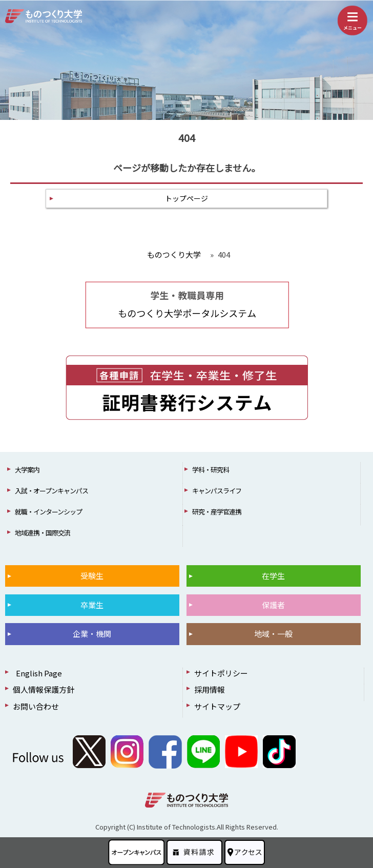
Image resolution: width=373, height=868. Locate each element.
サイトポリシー (221, 673)
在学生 (273, 576)
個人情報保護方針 (44, 689)
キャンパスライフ (217, 491)
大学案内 (27, 470)
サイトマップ (217, 706)
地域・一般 (273, 634)
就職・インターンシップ (48, 512)
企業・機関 (92, 634)
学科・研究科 (211, 470)
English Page (37, 673)
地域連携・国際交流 (43, 533)
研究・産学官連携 (217, 512)
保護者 (273, 605)
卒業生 (92, 605)
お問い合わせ (36, 706)
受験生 (92, 576)
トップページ (186, 198)
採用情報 (210, 689)
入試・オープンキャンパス (51, 491)
